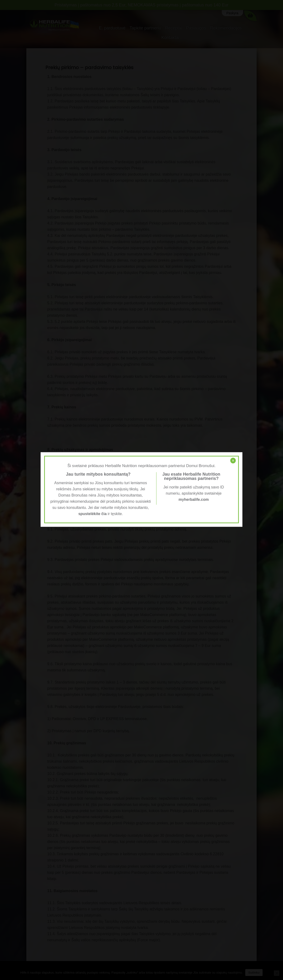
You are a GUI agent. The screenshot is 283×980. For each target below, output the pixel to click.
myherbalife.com (194, 500)
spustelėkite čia (92, 514)
